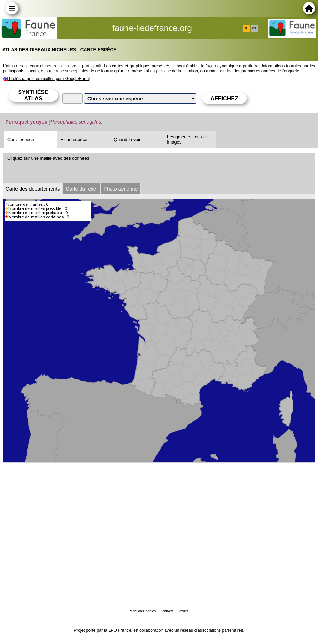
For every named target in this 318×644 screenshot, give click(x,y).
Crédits (183, 611)
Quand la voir (127, 140)
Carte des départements (33, 189)
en (254, 28)
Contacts (167, 611)
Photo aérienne (121, 189)
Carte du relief (81, 189)
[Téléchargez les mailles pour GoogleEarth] (49, 79)
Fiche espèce (74, 140)
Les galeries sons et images (187, 139)
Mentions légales (143, 611)
